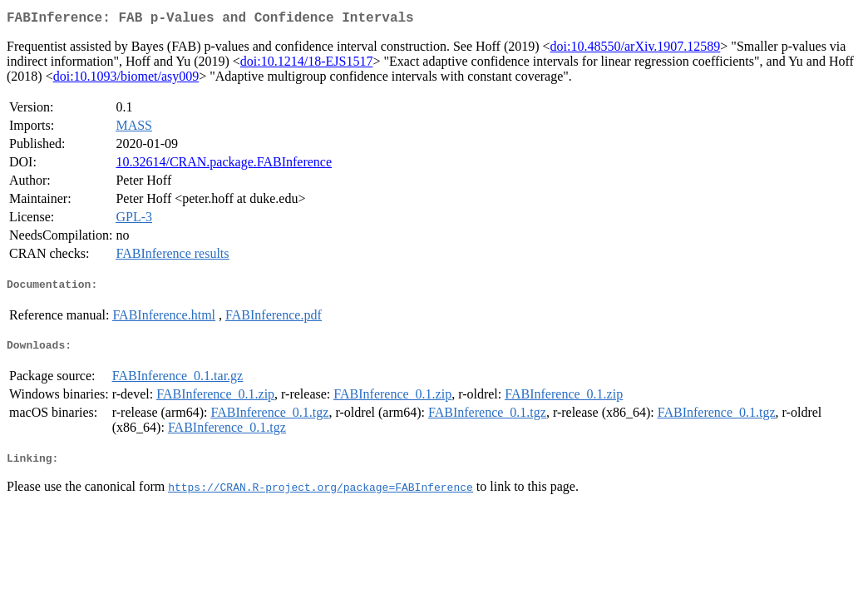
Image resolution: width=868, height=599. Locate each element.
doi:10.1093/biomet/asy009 (126, 79)
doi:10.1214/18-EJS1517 (307, 64)
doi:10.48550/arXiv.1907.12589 (636, 50)
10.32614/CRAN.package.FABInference (224, 165)
